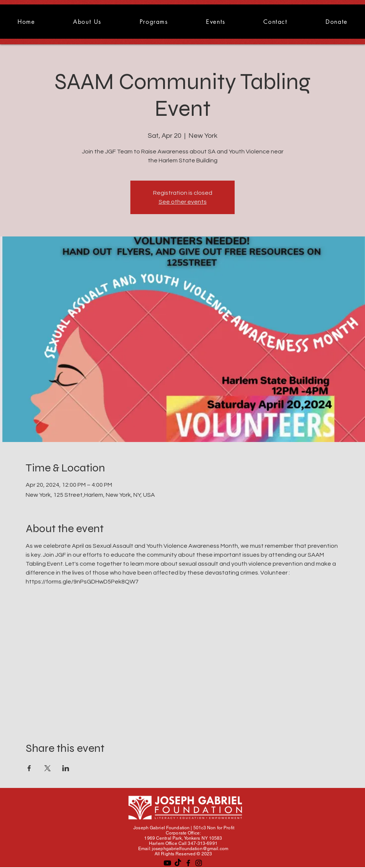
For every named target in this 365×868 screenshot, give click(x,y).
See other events (183, 202)
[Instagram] (199, 863)
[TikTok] (178, 863)
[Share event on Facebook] (29, 768)
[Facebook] (188, 863)
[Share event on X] (47, 768)
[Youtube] (167, 863)
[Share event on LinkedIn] (66, 768)
